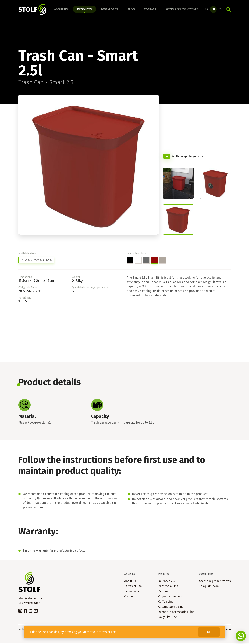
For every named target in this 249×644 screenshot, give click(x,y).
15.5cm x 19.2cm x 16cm (36, 261)
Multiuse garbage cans (188, 157)
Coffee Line (166, 602)
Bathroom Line (168, 587)
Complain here (209, 587)
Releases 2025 (168, 582)
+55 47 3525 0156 (29, 604)
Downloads (110, 10)
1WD (228, 630)
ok (209, 632)
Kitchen (163, 592)
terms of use (107, 632)
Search (229, 10)
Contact (150, 10)
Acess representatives (182, 10)
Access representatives (215, 582)
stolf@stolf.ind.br (30, 599)
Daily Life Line (168, 618)
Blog (131, 10)
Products (84, 10)
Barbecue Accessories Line (176, 613)
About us (61, 10)
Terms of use (133, 587)
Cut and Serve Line (171, 607)
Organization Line (170, 597)
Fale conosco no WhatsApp (241, 636)
